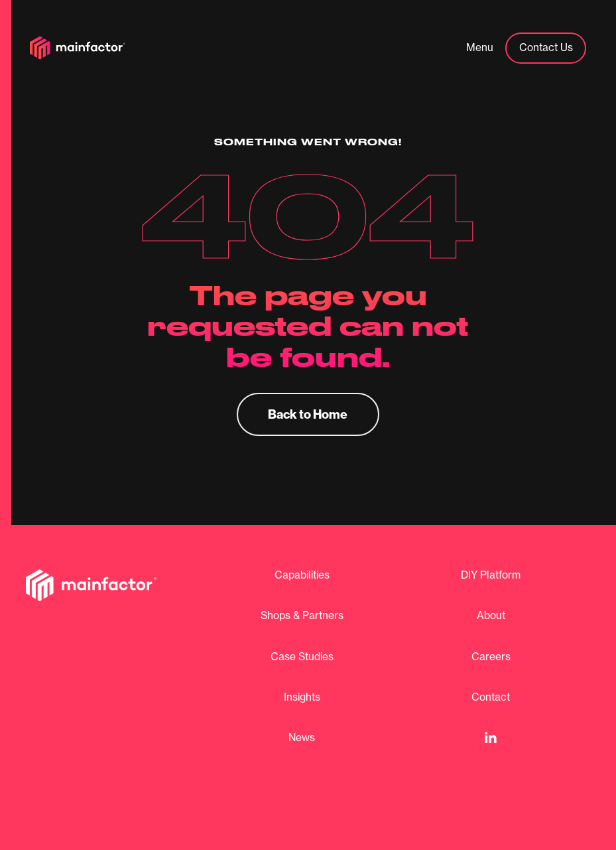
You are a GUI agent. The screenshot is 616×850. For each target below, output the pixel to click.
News (302, 738)
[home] (78, 48)
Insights (302, 697)
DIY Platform (491, 575)
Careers (491, 657)
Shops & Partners (302, 616)
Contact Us (546, 47)
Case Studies (302, 657)
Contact (491, 697)
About (491, 616)
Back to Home (308, 414)
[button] (479, 48)
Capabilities (302, 575)
